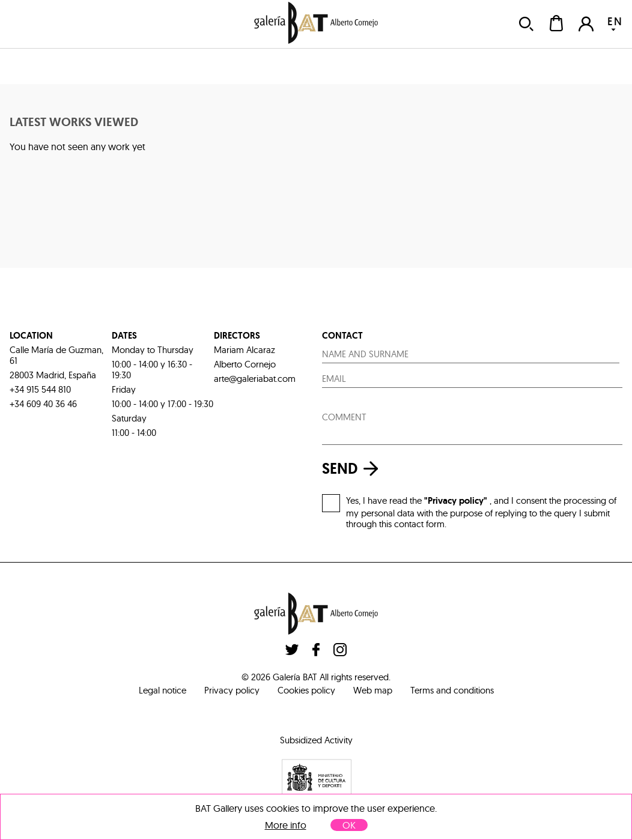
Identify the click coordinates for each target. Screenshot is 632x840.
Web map (373, 690)
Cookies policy (306, 690)
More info (286, 825)
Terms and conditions (452, 690)
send (353, 469)
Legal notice (163, 690)
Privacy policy (232, 690)
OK (349, 825)
